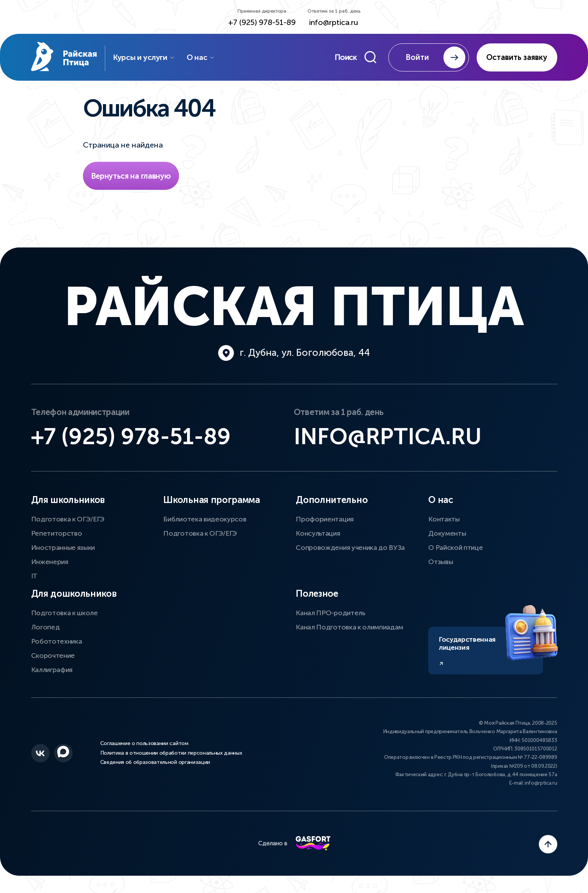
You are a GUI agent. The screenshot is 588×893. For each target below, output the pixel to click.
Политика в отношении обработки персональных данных (171, 755)
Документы (447, 535)
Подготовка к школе (65, 615)
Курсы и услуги (147, 58)
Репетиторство (57, 535)
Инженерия (50, 564)
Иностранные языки (63, 549)
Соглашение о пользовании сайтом (144, 746)
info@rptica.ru (334, 22)
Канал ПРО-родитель (330, 615)
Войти (436, 58)
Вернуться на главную (131, 177)
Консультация (318, 535)
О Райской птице (455, 549)
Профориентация (325, 521)
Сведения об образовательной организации (155, 764)
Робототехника (57, 643)
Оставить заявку (517, 58)
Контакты (444, 521)
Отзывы (441, 564)
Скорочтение (53, 657)
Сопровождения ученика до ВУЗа (350, 549)
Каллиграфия (52, 672)
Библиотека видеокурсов (205, 521)
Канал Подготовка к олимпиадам (349, 629)
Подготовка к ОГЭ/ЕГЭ (68, 521)
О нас (203, 58)
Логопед (46, 629)
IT (34, 578)
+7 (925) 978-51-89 (262, 22)
